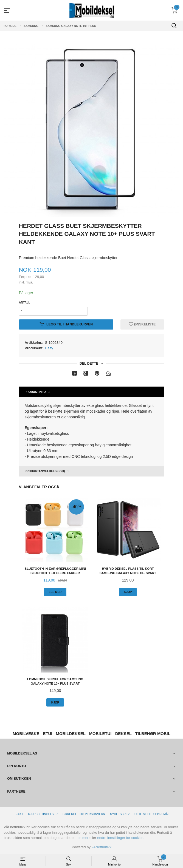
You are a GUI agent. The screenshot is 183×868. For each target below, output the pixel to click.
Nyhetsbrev (120, 814)
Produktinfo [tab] (35, 392)
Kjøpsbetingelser (43, 814)
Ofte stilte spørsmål (152, 814)
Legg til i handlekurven (66, 324)
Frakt (18, 814)
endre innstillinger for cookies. (121, 838)
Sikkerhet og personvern (84, 814)
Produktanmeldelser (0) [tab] (45, 471)
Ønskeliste (142, 324)
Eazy (49, 348)
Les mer (82, 838)
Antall (25, 302)
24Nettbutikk (102, 847)
